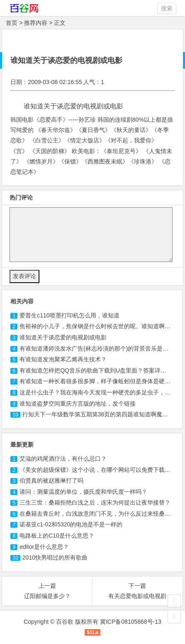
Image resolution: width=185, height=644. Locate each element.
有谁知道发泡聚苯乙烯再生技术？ (63, 359)
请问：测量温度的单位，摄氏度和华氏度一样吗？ (83, 492)
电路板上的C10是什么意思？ (57, 536)
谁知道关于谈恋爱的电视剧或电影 (63, 337)
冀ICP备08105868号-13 (131, 622)
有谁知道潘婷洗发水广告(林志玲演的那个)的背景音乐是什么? (99, 348)
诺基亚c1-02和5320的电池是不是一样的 (71, 524)
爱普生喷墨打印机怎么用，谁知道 (69, 315)
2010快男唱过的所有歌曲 (55, 557)
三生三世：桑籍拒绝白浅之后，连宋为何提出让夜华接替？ (95, 502)
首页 (12, 23)
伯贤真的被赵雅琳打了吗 (51, 481)
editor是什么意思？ (44, 547)
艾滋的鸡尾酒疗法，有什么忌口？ (63, 459)
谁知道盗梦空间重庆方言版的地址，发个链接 (78, 404)
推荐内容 (36, 23)
